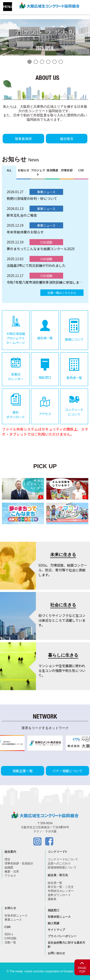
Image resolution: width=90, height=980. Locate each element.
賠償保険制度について (62, 867)
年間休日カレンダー (61, 891)
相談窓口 (54, 910)
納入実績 (54, 923)
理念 (7, 859)
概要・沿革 (12, 872)
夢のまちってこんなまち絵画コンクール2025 (41, 249)
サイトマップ (56, 930)
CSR (81, 170)
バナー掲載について (67, 771)
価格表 (52, 899)
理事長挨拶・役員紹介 (19, 863)
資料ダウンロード (59, 895)
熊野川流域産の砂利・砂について (32, 198)
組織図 (9, 867)
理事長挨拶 (23, 139)
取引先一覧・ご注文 (61, 887)
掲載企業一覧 (23, 771)
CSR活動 (10, 938)
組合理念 (67, 139)
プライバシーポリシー (62, 936)
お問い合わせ (56, 953)
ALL (9, 170)
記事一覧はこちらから (62, 293)
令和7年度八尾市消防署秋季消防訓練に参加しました (45, 282)
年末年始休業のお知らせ (25, 232)
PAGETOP (82, 966)
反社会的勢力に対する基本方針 (66, 945)
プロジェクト (38, 172)
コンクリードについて (63, 859)
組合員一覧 (55, 883)
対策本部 (67, 170)
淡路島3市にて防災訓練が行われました (36, 265)
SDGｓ (9, 934)
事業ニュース (13, 920)
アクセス (10, 876)
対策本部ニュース (16, 916)
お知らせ (24, 170)
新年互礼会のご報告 (22, 215)
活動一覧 (10, 942)
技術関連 (52, 170)
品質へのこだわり (59, 863)
